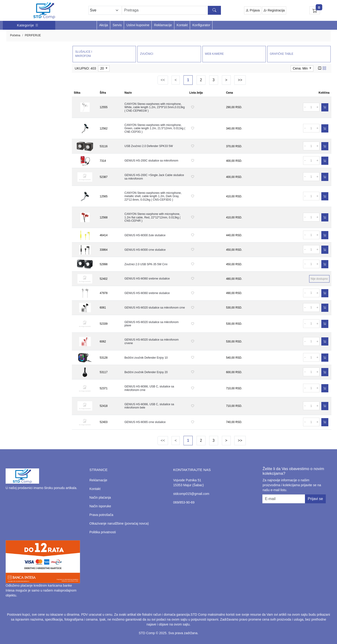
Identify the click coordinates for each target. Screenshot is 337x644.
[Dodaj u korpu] (325, 107)
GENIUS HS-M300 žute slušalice (145, 235)
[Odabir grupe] (105, 10)
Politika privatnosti (103, 532)
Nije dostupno (319, 279)
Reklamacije (163, 25)
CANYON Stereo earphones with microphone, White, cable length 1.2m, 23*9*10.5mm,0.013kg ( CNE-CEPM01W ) (155, 107)
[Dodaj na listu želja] (193, 107)
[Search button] (214, 10)
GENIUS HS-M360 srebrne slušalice (147, 279)
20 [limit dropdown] (102, 68)
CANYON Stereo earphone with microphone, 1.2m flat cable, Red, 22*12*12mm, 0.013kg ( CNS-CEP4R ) (152, 217)
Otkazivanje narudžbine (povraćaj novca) (119, 523)
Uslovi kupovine (138, 25)
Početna (15, 35)
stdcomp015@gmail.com (191, 494)
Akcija (104, 25)
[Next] (226, 80)
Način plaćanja (100, 497)
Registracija (274, 10)
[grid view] (324, 68)
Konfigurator (201, 25)
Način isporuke (100, 506)
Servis (117, 25)
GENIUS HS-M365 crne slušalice (145, 422)
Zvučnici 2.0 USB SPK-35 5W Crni (146, 264)
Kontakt (182, 25)
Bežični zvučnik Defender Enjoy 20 (146, 372)
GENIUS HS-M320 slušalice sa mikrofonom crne (155, 308)
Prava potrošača (101, 515)
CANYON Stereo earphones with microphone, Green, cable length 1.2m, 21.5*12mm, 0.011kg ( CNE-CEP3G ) (155, 128)
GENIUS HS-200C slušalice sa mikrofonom (151, 161)
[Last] (240, 80)
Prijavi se (315, 499)
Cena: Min (301, 68)
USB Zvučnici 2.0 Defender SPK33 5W (149, 146)
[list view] (320, 68)
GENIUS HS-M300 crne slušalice (145, 250)
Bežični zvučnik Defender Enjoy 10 (146, 358)
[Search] (171, 10)
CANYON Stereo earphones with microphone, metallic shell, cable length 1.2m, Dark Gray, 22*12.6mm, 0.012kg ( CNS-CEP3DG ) (153, 196)
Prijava (253, 10)
